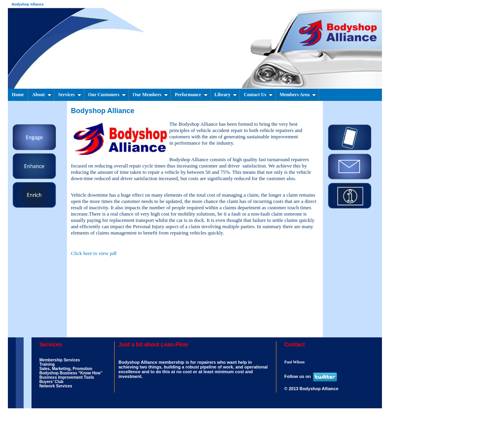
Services (70, 95)
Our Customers (107, 95)
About (42, 95)
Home (18, 95)
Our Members (150, 95)
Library (226, 95)
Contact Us (258, 95)
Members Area (298, 95)
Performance (191, 95)
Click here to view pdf (94, 253)
